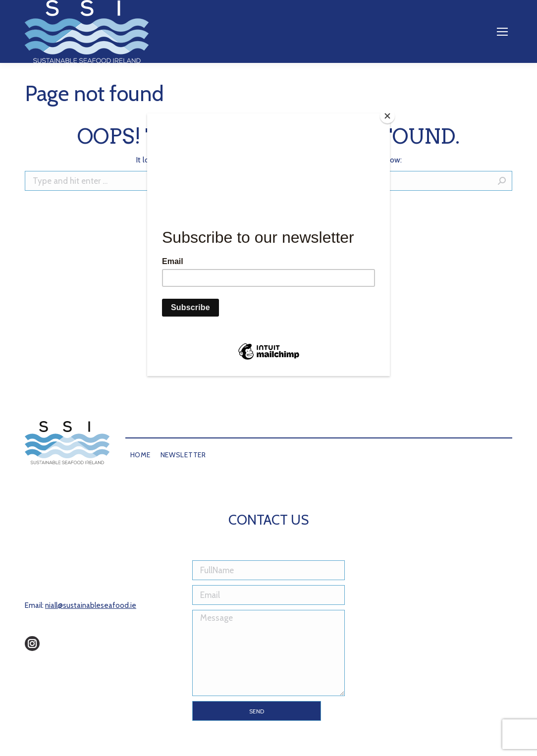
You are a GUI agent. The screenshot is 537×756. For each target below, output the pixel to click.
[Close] (387, 116)
